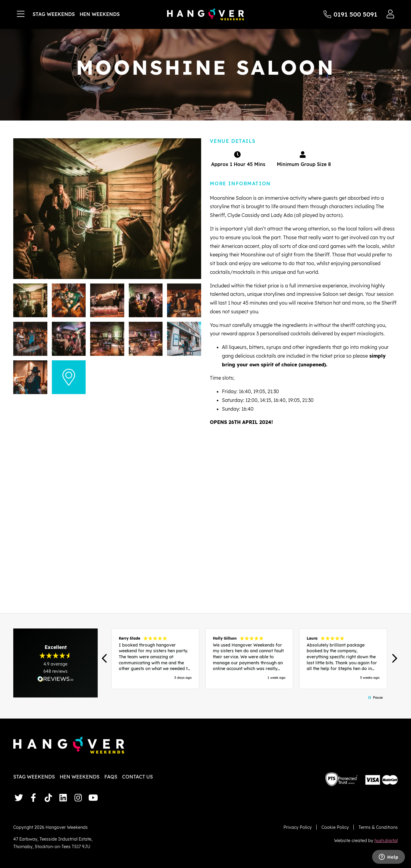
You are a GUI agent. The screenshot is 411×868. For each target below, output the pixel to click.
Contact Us (138, 777)
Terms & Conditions (378, 827)
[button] (105, 659)
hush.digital (386, 840)
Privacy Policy (298, 827)
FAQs (111, 777)
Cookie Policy (335, 827)
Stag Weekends (54, 14)
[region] (249, 659)
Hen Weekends (100, 14)
